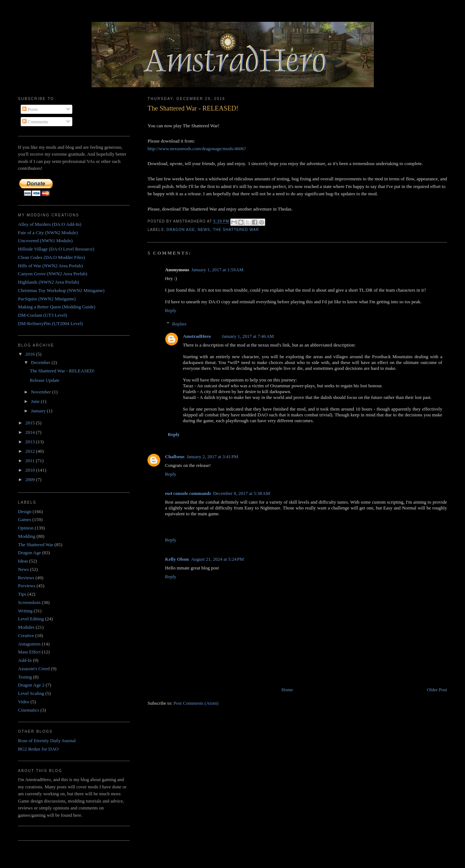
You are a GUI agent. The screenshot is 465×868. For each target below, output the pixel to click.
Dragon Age (181, 230)
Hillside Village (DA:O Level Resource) (56, 249)
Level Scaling (31, 693)
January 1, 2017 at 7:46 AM (248, 336)
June (36, 401)
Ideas (23, 561)
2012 (31, 451)
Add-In (25, 660)
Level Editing (31, 619)
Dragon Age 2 (31, 685)
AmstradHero (197, 336)
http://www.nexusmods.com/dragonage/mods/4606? (197, 149)
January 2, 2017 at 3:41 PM (213, 457)
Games (25, 519)
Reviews (26, 578)
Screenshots (29, 602)
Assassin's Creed (34, 669)
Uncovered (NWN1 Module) (45, 241)
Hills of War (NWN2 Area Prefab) (50, 266)
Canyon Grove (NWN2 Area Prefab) (53, 274)
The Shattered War (236, 230)
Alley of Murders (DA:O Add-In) (50, 224)
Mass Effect (29, 652)
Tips (22, 594)
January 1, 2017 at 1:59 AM (218, 270)
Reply (171, 310)
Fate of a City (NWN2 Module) (48, 233)
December (41, 362)
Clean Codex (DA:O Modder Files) (52, 257)
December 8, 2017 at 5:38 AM (242, 493)
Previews (27, 586)
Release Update (45, 380)
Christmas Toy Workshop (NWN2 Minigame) (61, 290)
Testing (25, 677)
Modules (27, 627)
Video (24, 702)
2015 (31, 423)
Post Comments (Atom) (196, 703)
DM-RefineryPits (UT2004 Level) (50, 323)
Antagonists (29, 644)
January (39, 411)
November (41, 392)
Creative (26, 635)
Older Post (437, 690)
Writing (25, 611)
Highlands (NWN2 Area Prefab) (49, 282)
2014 (31, 432)
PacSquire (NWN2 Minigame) (47, 299)
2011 (31, 461)
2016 (31, 354)
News (204, 230)
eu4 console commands (188, 493)
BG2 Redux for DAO (39, 749)
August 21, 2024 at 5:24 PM (218, 559)
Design (25, 511)
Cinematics (29, 710)
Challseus (175, 457)
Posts (30, 109)
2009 (31, 479)
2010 (31, 470)
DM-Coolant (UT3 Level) (43, 315)
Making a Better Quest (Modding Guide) (57, 307)
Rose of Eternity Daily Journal (47, 741)
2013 (31, 442)
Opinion (26, 528)
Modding (27, 536)
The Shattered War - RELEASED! (193, 108)
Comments (35, 122)
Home (287, 690)
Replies (179, 324)
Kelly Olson (177, 559)
